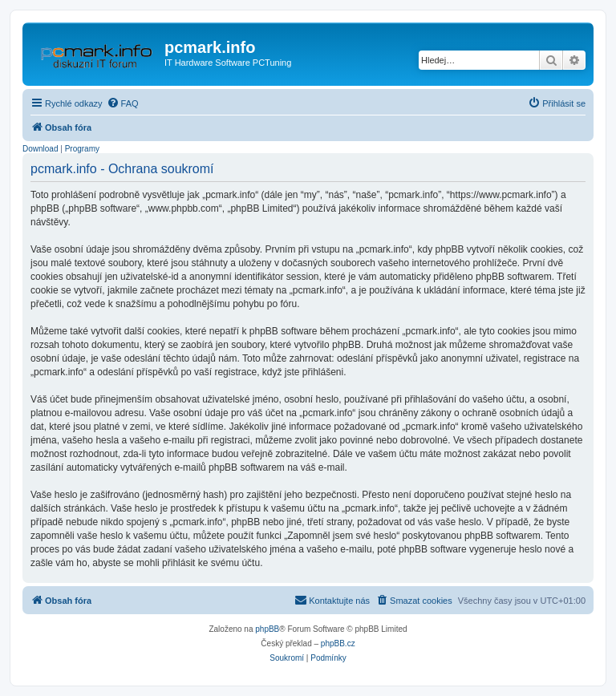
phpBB (267, 629)
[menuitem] (123, 103)
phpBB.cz (338, 643)
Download (40, 149)
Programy (82, 149)
